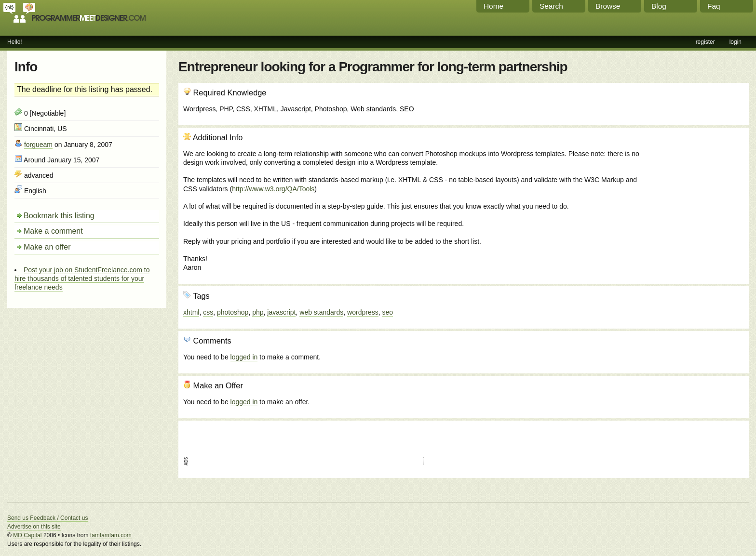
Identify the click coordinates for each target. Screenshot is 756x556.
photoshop (233, 312)
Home (493, 6)
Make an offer (47, 247)
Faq (714, 6)
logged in (244, 357)
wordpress (363, 312)
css (208, 312)
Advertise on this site (34, 527)
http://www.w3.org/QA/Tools (273, 189)
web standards (321, 312)
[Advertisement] (692, 185)
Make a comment (53, 231)
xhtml (191, 312)
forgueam (38, 145)
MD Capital (27, 535)
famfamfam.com (111, 535)
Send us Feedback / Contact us (47, 518)
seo (387, 312)
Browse (608, 6)
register (705, 42)
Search (551, 6)
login (736, 42)
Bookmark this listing (59, 216)
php (258, 312)
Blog (659, 6)
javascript (281, 312)
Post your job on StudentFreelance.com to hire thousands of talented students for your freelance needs (82, 278)
